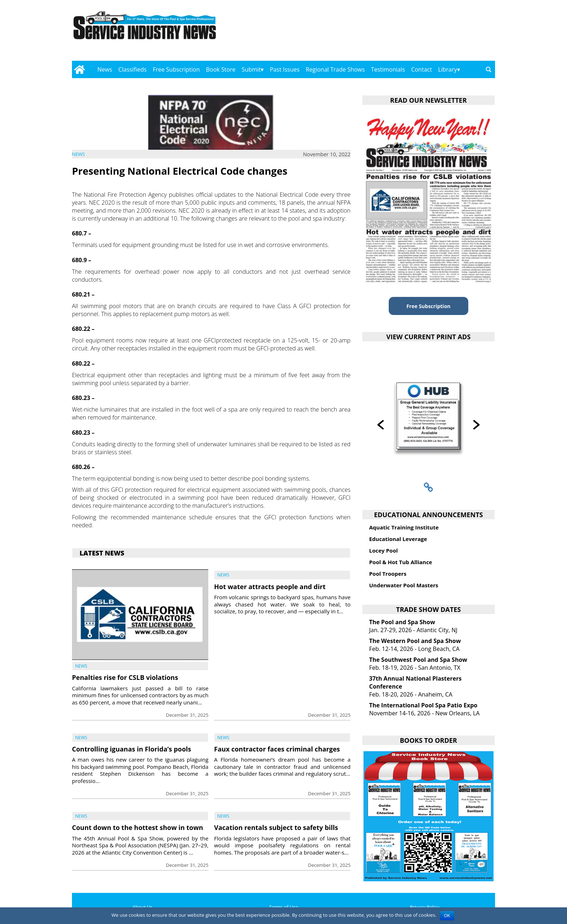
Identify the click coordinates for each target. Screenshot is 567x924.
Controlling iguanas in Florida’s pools (132, 749)
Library (447, 69)
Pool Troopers (388, 574)
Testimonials (388, 69)
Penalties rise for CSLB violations (125, 677)
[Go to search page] (489, 69)
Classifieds (132, 69)
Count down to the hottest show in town (138, 827)
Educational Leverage (398, 539)
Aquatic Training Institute (404, 527)
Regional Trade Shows (335, 69)
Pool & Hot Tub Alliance (401, 562)
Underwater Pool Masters (404, 585)
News (105, 69)
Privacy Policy (424, 907)
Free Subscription (176, 69)
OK (447, 916)
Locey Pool (383, 550)
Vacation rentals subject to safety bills (276, 827)
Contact (421, 69)
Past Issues (285, 69)
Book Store (221, 69)
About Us (142, 907)
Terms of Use (283, 907)
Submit (251, 69)
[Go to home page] (79, 69)
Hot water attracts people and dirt (270, 587)
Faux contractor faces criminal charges (277, 749)
